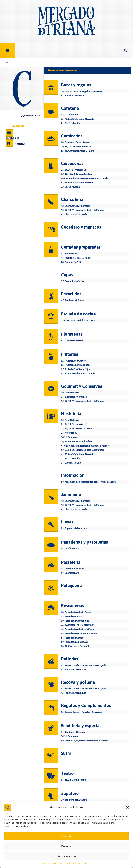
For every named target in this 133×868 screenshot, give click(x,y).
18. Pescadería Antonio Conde (76, 612)
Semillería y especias (81, 726)
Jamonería (71, 494)
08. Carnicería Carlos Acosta (75, 142)
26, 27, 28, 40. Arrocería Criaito (77, 429)
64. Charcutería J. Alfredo (74, 214)
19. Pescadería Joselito (72, 616)
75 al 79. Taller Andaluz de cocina (78, 320)
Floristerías (72, 334)
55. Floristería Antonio (72, 341)
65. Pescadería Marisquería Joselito (79, 633)
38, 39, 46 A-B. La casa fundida (76, 174)
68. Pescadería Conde (72, 638)
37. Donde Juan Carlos (72, 281)
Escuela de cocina (78, 314)
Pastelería (71, 562)
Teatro (67, 773)
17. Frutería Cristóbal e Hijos (76, 369)
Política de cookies (49, 864)
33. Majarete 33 (69, 254)
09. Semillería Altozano (73, 732)
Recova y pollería (78, 682)
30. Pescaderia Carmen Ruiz (75, 621)
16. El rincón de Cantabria (74, 397)
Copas (67, 275)
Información (73, 475)
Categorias (12, 138)
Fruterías (69, 354)
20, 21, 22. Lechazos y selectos (76, 147)
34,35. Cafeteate (69, 115)
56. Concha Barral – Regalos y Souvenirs (81, 91)
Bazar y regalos (76, 85)
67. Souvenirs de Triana (73, 96)
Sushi (66, 753)
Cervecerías (72, 163)
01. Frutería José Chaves (73, 361)
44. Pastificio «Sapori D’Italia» (76, 258)
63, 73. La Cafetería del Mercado (78, 119)
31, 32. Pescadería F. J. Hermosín (78, 625)
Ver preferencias (66, 856)
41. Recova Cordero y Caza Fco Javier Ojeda (83, 665)
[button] (128, 807)
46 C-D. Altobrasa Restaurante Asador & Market (85, 178)
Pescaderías (72, 606)
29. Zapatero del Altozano (74, 528)
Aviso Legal (88, 864)
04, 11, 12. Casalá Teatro (73, 780)
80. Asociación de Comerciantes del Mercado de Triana (89, 482)
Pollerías (70, 659)
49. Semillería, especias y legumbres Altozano (84, 741)
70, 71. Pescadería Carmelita (76, 646)
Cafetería (70, 108)
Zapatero (70, 793)
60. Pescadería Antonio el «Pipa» (77, 629)
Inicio (7, 62)
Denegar (66, 846)
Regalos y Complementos (86, 705)
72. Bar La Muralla (70, 123)
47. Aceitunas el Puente (73, 300)
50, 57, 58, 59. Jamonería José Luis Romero (83, 210)
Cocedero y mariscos (81, 227)
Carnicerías (72, 136)
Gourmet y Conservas (81, 386)
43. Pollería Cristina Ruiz (73, 670)
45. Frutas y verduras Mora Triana (78, 373)
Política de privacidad (70, 864)
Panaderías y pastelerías (84, 542)
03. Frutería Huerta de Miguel (76, 365)
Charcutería (72, 199)
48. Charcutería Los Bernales (76, 206)
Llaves (67, 522)
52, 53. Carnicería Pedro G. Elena (78, 151)
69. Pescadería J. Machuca (74, 642)
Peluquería (71, 585)
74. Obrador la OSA (71, 262)
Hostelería (71, 414)
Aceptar (66, 836)
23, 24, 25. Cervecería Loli (74, 170)
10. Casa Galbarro (70, 393)
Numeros (20, 144)
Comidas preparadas (81, 247)
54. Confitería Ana (70, 548)
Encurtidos (71, 294)
